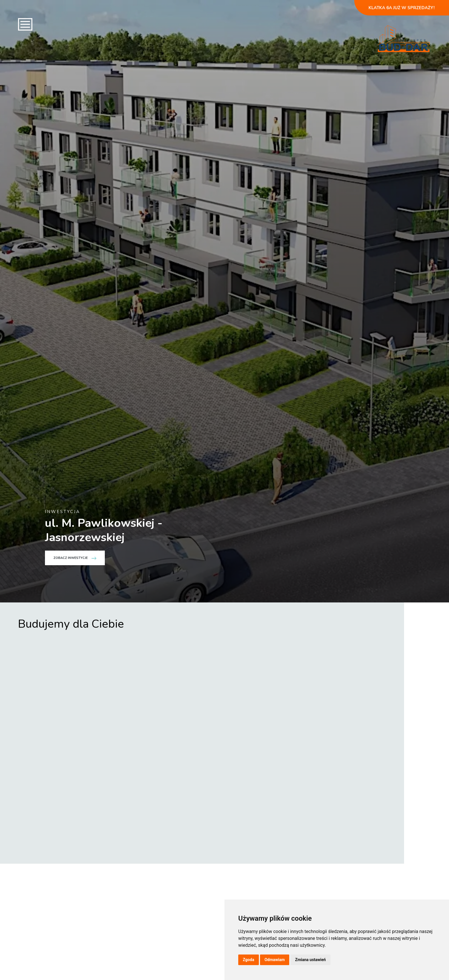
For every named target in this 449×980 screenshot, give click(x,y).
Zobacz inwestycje (75, 887)
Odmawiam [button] (275, 960)
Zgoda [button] (249, 960)
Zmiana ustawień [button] (310, 960)
